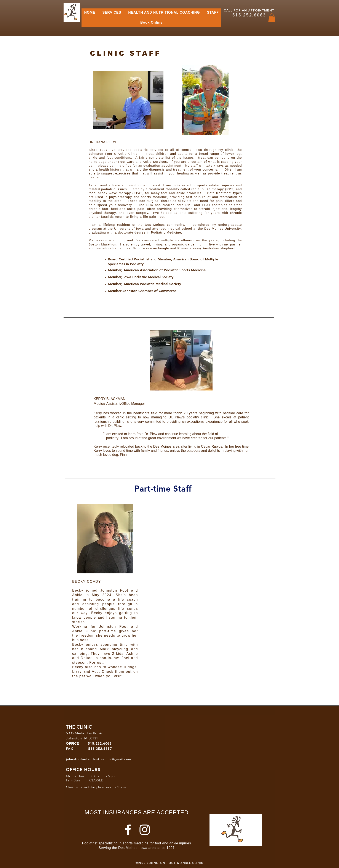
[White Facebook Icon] (128, 830)
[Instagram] (145, 830)
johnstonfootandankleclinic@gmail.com (99, 759)
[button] (272, 18)
